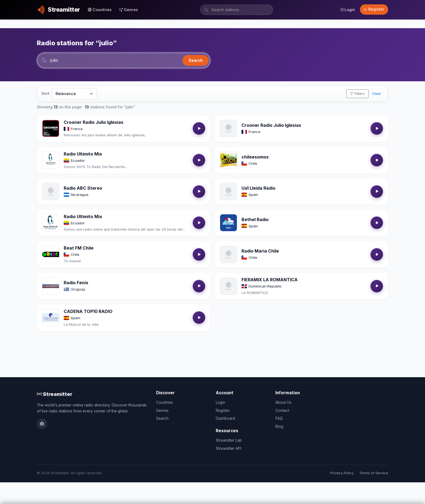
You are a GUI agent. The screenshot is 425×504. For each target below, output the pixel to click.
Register (374, 9)
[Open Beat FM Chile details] (51, 255)
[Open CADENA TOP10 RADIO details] (51, 318)
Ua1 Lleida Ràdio (258, 188)
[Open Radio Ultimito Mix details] (51, 160)
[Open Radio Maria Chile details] (228, 255)
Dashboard (225, 418)
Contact (282, 411)
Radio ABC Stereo (83, 188)
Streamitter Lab (229, 440)
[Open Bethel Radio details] (228, 223)
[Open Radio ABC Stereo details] (51, 192)
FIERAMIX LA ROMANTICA (270, 280)
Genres (128, 10)
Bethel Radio (255, 219)
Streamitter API (228, 448)
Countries (100, 10)
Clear (377, 94)
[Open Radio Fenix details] (51, 286)
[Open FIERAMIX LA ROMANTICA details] (228, 286)
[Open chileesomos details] (228, 160)
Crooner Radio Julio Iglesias (94, 122)
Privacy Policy (342, 473)
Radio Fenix (76, 283)
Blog (279, 427)
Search (196, 60)
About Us (283, 402)
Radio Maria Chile (260, 251)
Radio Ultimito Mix (83, 154)
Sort (45, 94)
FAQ (279, 418)
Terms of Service (374, 473)
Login (347, 10)
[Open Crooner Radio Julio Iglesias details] (51, 129)
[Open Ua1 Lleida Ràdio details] (228, 192)
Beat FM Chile (79, 248)
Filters (357, 94)
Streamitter (55, 394)
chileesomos (255, 157)
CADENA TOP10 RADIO (88, 312)
